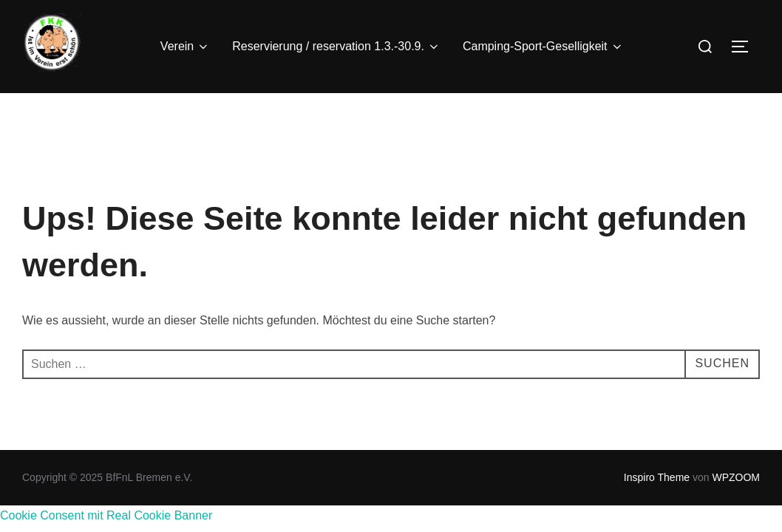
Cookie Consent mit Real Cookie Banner (106, 515)
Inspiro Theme (657, 477)
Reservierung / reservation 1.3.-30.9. (336, 47)
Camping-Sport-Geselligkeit (543, 47)
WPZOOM (736, 477)
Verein (185, 47)
